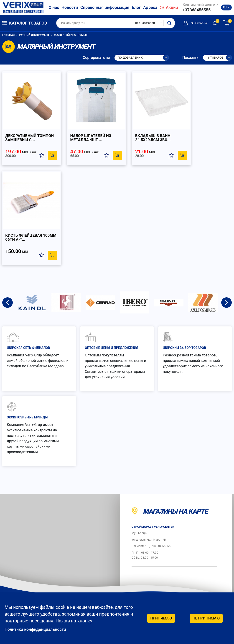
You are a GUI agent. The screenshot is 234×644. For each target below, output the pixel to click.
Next (226, 200)
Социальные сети (206, 576)
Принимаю (161, 618)
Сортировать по (96, 58)
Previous (8, 200)
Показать (190, 58)
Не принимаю (206, 618)
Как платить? (149, 544)
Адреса (150, 7)
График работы (148, 573)
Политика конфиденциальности (39, 629)
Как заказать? (149, 533)
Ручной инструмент (34, 35)
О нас (54, 7)
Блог (136, 7)
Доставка (205, 544)
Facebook (203, 589)
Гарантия (205, 533)
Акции (169, 7)
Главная (8, 35)
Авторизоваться (191, 23)
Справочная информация (105, 7)
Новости (70, 7)
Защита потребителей (149, 557)
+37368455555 (197, 10)
